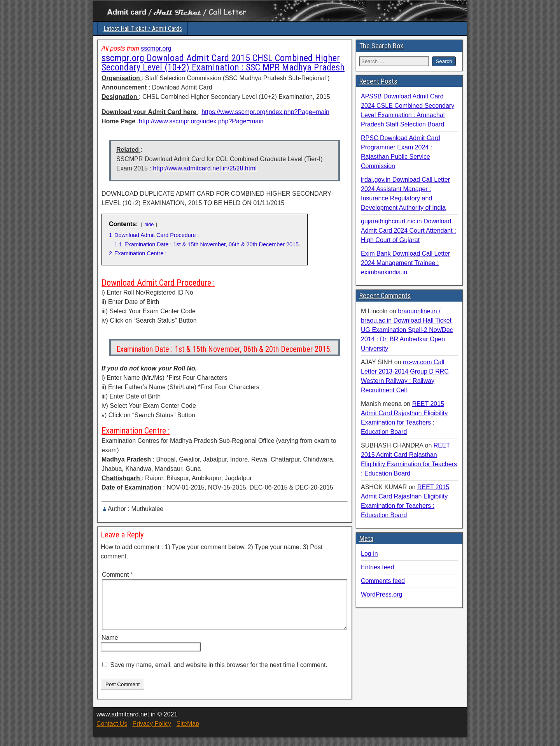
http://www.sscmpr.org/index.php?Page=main (201, 121)
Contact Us (112, 733)
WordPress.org (381, 594)
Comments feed (383, 581)
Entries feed (377, 567)
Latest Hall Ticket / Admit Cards (143, 29)
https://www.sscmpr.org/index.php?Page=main (265, 112)
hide (149, 224)
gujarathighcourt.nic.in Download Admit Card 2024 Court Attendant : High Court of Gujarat (409, 231)
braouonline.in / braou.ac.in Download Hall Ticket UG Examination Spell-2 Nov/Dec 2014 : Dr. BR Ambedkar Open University (407, 330)
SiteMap (188, 733)
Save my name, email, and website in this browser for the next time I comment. (219, 674)
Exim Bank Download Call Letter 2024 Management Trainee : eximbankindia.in (405, 263)
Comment (117, 575)
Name (110, 647)
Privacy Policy (152, 733)
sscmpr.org (156, 48)
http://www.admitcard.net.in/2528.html (205, 168)
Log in (369, 554)
